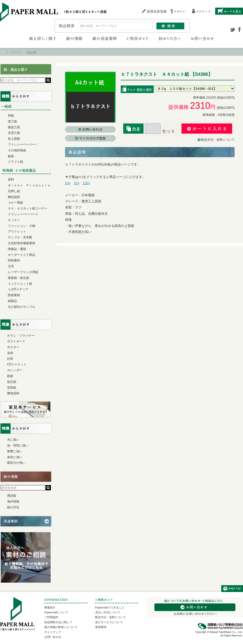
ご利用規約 (51, 617)
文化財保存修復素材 (22, 243)
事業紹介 (50, 607)
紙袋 (10, 376)
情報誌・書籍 (17, 249)
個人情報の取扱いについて (61, 627)
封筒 (10, 359)
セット (160, 131)
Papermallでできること (110, 607)
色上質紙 (14, 139)
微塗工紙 (14, 127)
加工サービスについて (109, 622)
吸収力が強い (16, 463)
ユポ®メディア (18, 289)
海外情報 (13, 502)
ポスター (13, 347)
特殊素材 (14, 260)
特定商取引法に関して (58, 622)
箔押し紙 (14, 191)
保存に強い (15, 457)
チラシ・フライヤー (21, 336)
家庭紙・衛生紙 (18, 278)
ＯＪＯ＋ (14, 220)
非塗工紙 (14, 133)
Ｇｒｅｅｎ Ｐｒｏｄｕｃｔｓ (29, 185)
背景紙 (12, 388)
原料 (11, 180)
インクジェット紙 (20, 284)
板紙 (11, 156)
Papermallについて (56, 612)
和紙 (11, 116)
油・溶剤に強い (18, 445)
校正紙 (12, 382)
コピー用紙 (15, 203)
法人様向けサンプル (22, 307)
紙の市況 (13, 507)
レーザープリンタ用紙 (23, 272)
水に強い (13, 440)
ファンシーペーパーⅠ (23, 145)
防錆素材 (14, 295)
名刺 (10, 353)
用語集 (12, 496)
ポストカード (16, 341)
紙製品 (12, 301)
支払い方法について (108, 612)
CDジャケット (17, 364)
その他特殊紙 (17, 150)
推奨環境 (101, 627)
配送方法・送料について (218, 140)
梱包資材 (14, 197)
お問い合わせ (53, 637)
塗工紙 (12, 121)
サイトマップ (53, 632)
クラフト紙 (15, 162)
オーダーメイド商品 (22, 255)
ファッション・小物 (22, 226)
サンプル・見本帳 (20, 237)
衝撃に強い (15, 451)
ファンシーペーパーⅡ (23, 214)
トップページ (14, 52)
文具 (11, 266)
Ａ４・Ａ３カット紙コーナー (28, 208)
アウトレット (17, 231)
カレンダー (15, 370)
